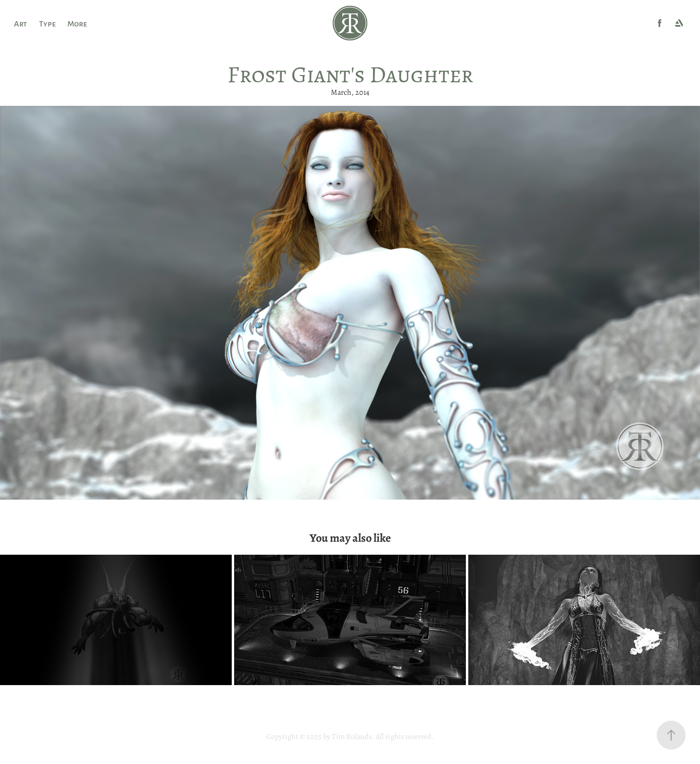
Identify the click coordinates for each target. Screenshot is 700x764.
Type (47, 23)
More (77, 23)
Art (20, 23)
